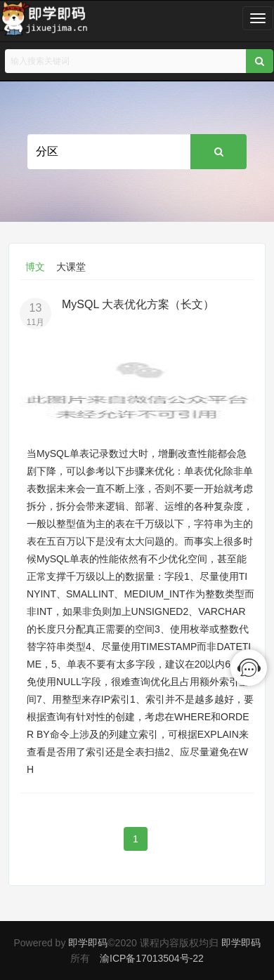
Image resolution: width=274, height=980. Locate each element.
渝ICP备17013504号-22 (152, 958)
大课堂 (71, 267)
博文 (35, 267)
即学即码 (88, 943)
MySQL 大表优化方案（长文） (138, 304)
